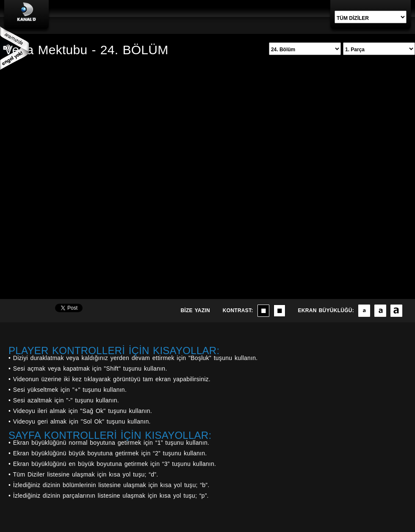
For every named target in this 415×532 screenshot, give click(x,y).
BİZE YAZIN (195, 310)
